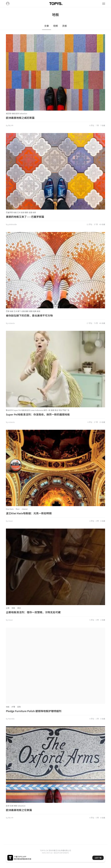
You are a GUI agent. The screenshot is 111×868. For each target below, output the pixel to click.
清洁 (19, 608)
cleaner (25, 509)
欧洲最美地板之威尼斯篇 (20, 118)
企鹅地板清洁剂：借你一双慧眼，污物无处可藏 (33, 612)
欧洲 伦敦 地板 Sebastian (16, 806)
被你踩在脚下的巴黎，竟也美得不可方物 (29, 315)
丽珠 (19, 707)
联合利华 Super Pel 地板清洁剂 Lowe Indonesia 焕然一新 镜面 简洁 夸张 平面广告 (38, 410)
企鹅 (8, 608)
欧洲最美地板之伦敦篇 (19, 810)
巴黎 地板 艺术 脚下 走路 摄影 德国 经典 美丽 (23, 311)
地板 (13, 608)
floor (18, 509)
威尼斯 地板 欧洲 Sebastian (17, 113)
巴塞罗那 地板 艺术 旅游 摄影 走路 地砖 (21, 212)
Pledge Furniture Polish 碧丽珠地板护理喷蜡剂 (34, 711)
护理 (13, 707)
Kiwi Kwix (10, 509)
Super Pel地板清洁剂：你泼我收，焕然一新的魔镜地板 (38, 414)
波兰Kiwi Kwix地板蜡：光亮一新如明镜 (29, 513)
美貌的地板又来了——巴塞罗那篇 (25, 217)
